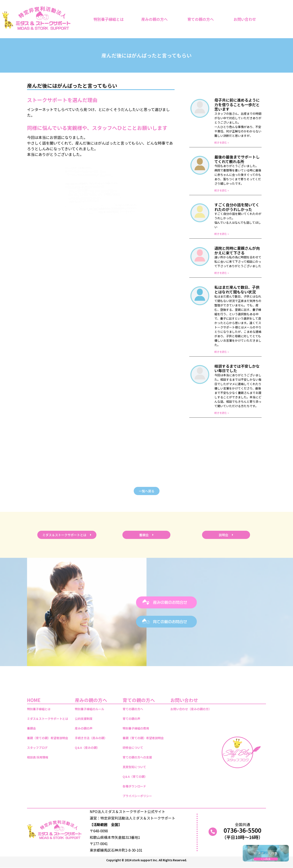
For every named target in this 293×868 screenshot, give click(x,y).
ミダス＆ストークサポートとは (48, 719)
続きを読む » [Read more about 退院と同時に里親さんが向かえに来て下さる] (222, 273)
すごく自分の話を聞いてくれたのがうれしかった (237, 207)
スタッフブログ (37, 748)
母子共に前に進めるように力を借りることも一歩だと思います (237, 104)
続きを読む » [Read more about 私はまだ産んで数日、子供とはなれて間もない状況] (222, 352)
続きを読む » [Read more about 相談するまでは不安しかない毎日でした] (222, 413)
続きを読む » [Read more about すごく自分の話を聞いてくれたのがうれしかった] (222, 234)
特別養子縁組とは (109, 19)
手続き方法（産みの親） (91, 738)
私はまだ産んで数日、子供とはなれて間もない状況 (237, 289)
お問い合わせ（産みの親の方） (191, 709)
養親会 (31, 728)
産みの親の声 (84, 728)
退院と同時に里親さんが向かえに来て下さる (237, 250)
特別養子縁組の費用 (136, 728)
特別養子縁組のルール (89, 709)
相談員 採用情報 (38, 757)
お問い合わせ (246, 19)
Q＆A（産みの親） (87, 748)
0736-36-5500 (242, 830)
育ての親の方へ (202, 19)
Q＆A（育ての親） (135, 776)
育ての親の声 (131, 719)
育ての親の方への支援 (137, 757)
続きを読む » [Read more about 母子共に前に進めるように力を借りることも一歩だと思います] (222, 142)
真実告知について (134, 767)
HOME (34, 700)
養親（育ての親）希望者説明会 (48, 738)
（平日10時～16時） (242, 837)
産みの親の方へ (156, 19)
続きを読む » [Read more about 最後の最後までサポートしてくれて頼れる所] (222, 190)
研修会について (133, 748)
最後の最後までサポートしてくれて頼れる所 (237, 159)
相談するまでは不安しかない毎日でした (237, 368)
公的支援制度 (84, 719)
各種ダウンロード (134, 786)
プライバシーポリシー (137, 796)
